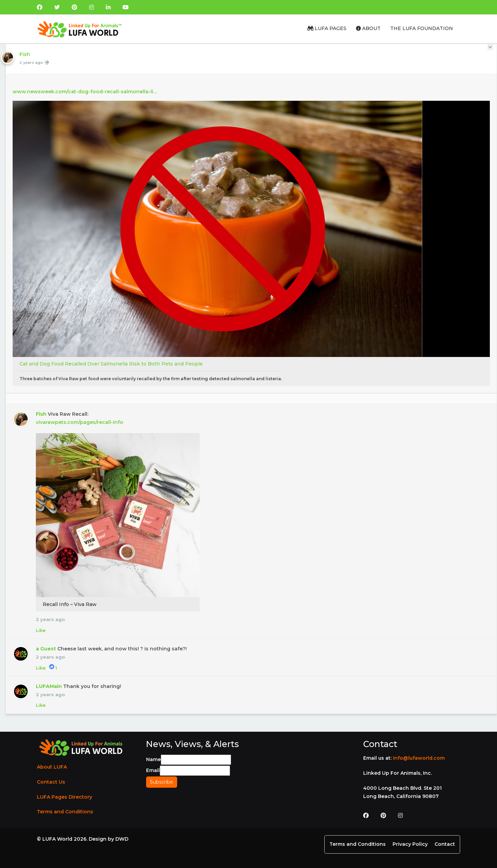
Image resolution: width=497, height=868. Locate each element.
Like (41, 630)
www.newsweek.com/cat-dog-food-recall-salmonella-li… (85, 92)
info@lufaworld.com (419, 758)
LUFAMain (49, 686)
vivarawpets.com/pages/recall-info (80, 422)
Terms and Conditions (65, 812)
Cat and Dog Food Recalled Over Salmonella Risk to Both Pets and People (111, 364)
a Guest (46, 649)
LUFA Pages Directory (65, 797)
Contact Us (51, 782)
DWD (122, 839)
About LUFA (52, 767)
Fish (25, 54)
